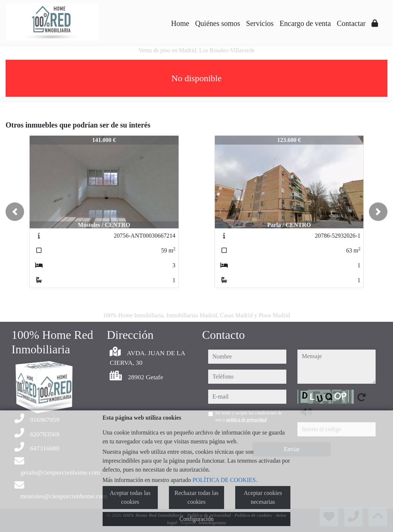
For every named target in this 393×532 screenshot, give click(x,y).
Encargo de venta (305, 23)
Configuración (196, 519)
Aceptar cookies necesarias (263, 497)
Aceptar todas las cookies (130, 497)
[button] (15, 212)
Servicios (260, 23)
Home (180, 23)
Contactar (351, 23)
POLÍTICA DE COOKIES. (225, 480)
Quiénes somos (218, 23)
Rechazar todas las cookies (196, 497)
